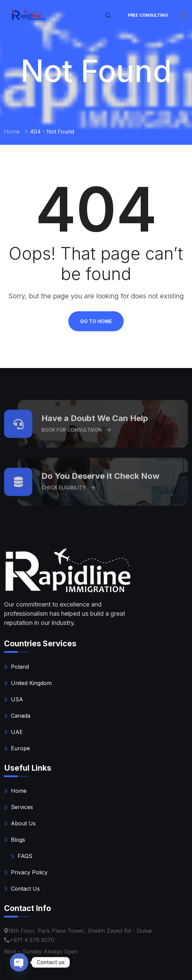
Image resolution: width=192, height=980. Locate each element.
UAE (17, 732)
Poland (20, 667)
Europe (20, 748)
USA (17, 699)
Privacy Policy (29, 872)
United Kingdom (31, 683)
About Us (23, 823)
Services (22, 807)
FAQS (25, 856)
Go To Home (96, 321)
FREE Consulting (148, 15)
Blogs (18, 840)
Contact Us (25, 889)
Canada (21, 716)
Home (12, 132)
